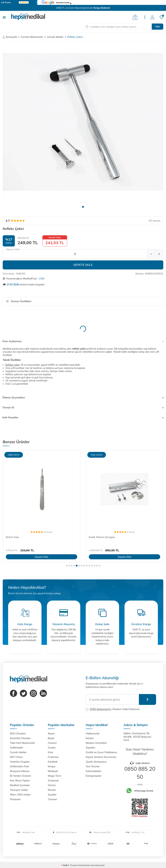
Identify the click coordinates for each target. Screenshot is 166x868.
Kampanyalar (94, 776)
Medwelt (53, 771)
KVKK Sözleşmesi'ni (100, 709)
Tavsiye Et (83, 407)
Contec (52, 748)
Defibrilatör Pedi (19, 766)
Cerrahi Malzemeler (32, 37)
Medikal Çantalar (20, 785)
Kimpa (52, 766)
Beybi (51, 738)
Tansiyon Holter (19, 790)
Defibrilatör (17, 748)
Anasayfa (10, 37)
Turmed (52, 799)
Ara (158, 26)
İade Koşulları (83, 417)
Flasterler (15, 799)
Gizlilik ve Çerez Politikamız (101, 752)
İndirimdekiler (94, 771)
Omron (52, 785)
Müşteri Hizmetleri (96, 743)
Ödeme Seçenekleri (83, 397)
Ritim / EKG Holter (20, 795)
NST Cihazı (16, 757)
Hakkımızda (93, 733)
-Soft (65, 865)
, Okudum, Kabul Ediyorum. (113, 709)
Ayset (51, 733)
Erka (50, 752)
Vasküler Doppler (20, 762)
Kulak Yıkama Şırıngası (102, 537)
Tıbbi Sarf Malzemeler (23, 743)
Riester (52, 790)
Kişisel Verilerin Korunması (101, 757)
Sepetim (90, 748)
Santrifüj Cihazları (20, 738)
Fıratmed (53, 757)
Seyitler (52, 795)
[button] (83, 207)
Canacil (52, 743)
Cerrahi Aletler (55, 37)
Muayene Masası (20, 771)
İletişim (90, 738)
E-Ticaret (72, 865)
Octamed (53, 780)
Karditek (53, 762)
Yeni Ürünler (93, 766)
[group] (83, 122)
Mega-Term (54, 776)
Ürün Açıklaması (83, 341)
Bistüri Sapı (12, 537)
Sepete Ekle (83, 265)
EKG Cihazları (18, 733)
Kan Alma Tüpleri (20, 780)
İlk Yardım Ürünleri (20, 776)
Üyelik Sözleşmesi (96, 762)
